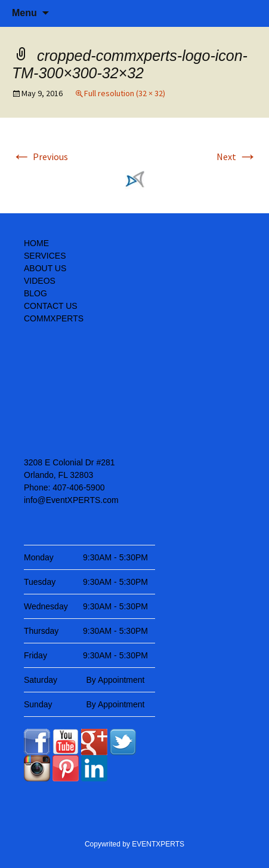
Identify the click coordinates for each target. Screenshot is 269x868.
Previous (40, 157)
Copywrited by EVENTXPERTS (134, 844)
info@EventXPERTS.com (71, 500)
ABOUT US (45, 268)
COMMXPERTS (54, 318)
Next (237, 157)
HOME (36, 243)
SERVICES (45, 256)
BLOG (35, 293)
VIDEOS (40, 281)
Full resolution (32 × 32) (125, 93)
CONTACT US (51, 306)
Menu (24, 13)
